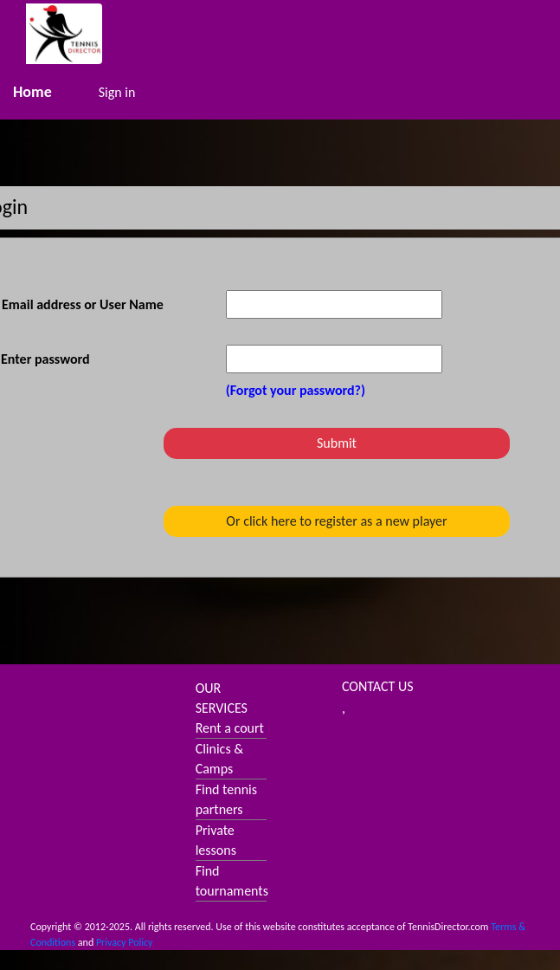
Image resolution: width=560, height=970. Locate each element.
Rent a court (230, 728)
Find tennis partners (226, 799)
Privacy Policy (125, 942)
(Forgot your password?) (296, 390)
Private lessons (216, 840)
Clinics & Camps (220, 759)
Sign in (117, 92)
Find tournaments (232, 881)
